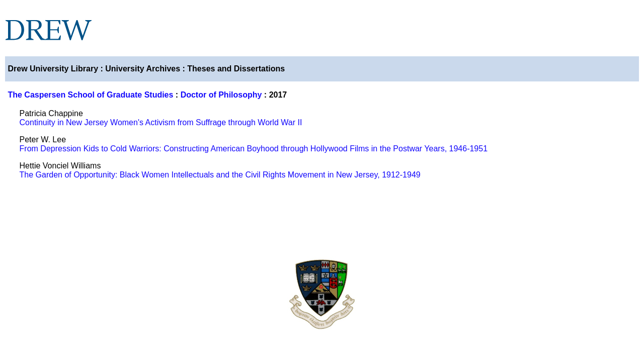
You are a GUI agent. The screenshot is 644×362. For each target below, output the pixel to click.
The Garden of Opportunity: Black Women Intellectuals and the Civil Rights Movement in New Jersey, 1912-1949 (220, 175)
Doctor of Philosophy (221, 95)
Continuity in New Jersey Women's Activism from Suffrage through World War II (161, 122)
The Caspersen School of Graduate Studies (90, 95)
